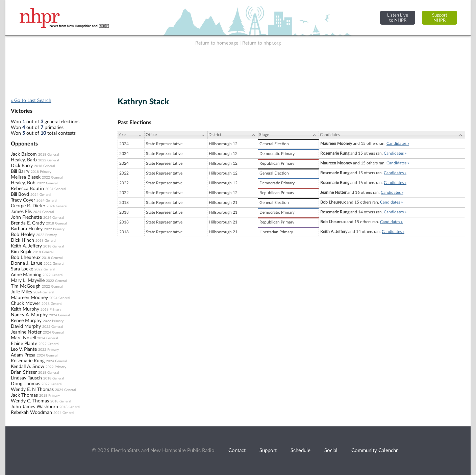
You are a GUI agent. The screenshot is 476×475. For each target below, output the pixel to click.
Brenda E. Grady (28, 223)
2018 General (48, 155)
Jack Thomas (24, 395)
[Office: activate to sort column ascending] (176, 135)
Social (331, 451)
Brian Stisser (24, 372)
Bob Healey (23, 235)
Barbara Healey (27, 229)
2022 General (48, 160)
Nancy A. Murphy (29, 315)
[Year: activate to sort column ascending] (131, 135)
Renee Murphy (26, 321)
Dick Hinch (22, 240)
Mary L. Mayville (28, 281)
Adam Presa (23, 355)
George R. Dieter (28, 206)
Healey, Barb (24, 160)
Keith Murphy (25, 309)
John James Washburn (34, 407)
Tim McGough (26, 286)
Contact (237, 451)
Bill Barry (20, 171)
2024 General (56, 189)
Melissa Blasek (26, 177)
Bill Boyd (20, 194)
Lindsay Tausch (26, 378)
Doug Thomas (26, 384)
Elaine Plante (24, 344)
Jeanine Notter (26, 332)
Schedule (300, 451)
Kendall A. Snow (28, 367)
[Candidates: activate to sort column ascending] (392, 135)
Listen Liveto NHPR (398, 18)
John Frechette (26, 217)
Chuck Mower (26, 304)
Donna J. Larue (27, 263)
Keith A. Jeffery (26, 246)
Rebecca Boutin (27, 189)
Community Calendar (374, 451)
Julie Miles (21, 292)
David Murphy (26, 326)
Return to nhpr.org (261, 43)
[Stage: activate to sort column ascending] (289, 135)
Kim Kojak (21, 252)
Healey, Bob (23, 183)
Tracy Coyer (23, 200)
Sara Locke (22, 269)
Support (268, 451)
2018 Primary (41, 172)
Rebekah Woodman (31, 413)
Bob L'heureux (26, 258)
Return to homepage (217, 43)
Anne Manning (26, 275)
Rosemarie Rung (28, 361)
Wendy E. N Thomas (32, 390)
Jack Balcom (24, 154)
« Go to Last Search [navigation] (31, 101)
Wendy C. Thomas (30, 401)
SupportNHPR (440, 18)
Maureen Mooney (29, 298)
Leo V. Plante (24, 349)
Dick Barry (22, 166)
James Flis (21, 212)
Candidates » (398, 143)
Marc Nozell (23, 338)
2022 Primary (54, 229)
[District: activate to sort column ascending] (233, 135)
